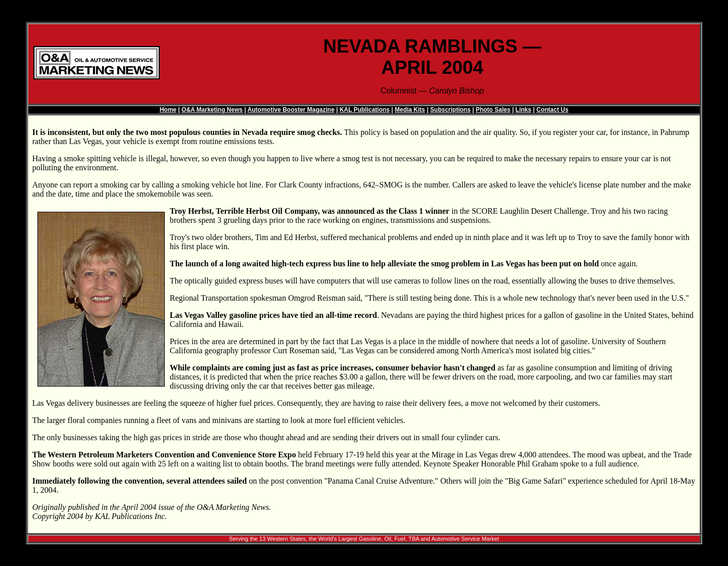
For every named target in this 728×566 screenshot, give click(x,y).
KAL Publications (365, 110)
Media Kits (410, 110)
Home (168, 110)
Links (524, 110)
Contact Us (552, 110)
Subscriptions (450, 110)
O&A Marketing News (212, 110)
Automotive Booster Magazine (291, 110)
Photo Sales (493, 110)
